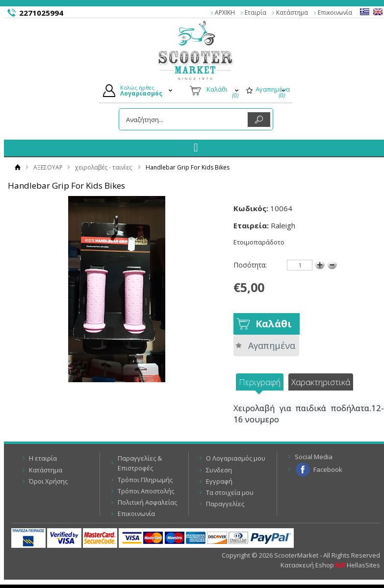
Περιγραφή (260, 382)
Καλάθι (274, 324)
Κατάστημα (292, 12)
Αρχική (17, 167)
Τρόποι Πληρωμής (145, 480)
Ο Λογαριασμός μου (236, 458)
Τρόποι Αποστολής (146, 491)
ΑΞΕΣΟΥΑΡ (48, 167)
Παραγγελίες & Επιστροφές (140, 463)
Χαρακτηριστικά (321, 382)
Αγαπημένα (272, 345)
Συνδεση (219, 470)
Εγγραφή (219, 481)
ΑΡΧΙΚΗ (225, 12)
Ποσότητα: (250, 265)
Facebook (328, 469)
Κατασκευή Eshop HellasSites (330, 565)
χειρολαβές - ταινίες (103, 167)
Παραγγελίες (225, 504)
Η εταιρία (43, 458)
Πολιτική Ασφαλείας (147, 502)
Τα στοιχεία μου (230, 492)
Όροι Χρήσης (48, 481)
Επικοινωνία (335, 12)
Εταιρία (256, 12)
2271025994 (41, 13)
